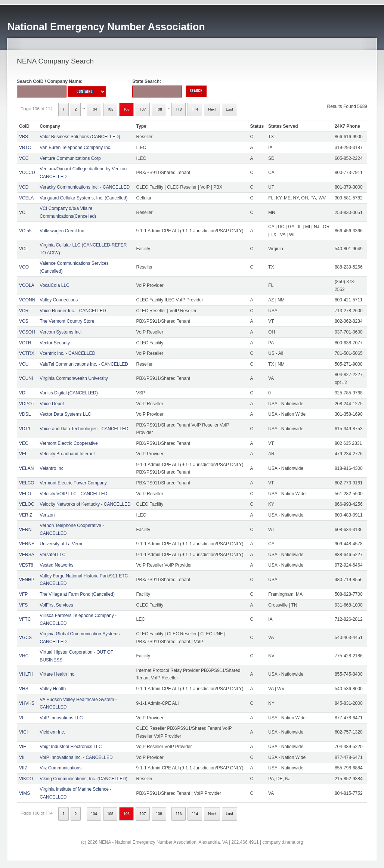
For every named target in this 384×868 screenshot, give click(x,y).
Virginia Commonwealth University (74, 378)
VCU (24, 364)
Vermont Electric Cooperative (69, 443)
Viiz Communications (61, 768)
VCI (23, 213)
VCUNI (26, 378)
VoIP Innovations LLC (61, 718)
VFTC (25, 619)
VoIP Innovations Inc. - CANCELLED (76, 757)
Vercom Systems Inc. (61, 332)
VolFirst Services (56, 605)
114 (195, 109)
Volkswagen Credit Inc (62, 231)
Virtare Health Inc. (58, 674)
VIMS (24, 793)
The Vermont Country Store (67, 321)
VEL (23, 454)
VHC (24, 656)
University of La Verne (61, 544)
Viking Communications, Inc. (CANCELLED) (83, 779)
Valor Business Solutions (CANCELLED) (80, 137)
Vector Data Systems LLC (65, 414)
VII (22, 757)
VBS (24, 137)
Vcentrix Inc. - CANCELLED (67, 353)
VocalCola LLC (54, 285)
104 (94, 109)
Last (230, 109)
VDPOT (27, 404)
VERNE (27, 544)
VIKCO (26, 779)
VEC (24, 443)
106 (126, 109)
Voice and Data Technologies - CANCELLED (84, 429)
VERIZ (26, 515)
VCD (24, 187)
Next (212, 109)
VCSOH (27, 332)
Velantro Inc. (52, 468)
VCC (24, 158)
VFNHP (27, 580)
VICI (23, 732)
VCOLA (27, 285)
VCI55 (25, 231)
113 (179, 109)
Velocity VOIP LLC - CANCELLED (73, 494)
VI (21, 718)
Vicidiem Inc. (52, 732)
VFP (23, 594)
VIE (23, 747)
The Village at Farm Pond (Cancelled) (77, 594)
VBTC (25, 148)
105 (110, 109)
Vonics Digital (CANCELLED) (69, 393)
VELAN (26, 468)
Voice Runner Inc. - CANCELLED (73, 311)
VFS (23, 605)
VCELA (26, 198)
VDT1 (25, 429)
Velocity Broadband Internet (67, 454)
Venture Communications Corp (70, 158)
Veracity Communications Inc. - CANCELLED (85, 187)
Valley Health (53, 689)
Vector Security (55, 343)
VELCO (27, 483)
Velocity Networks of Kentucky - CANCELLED (85, 504)
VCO (24, 267)
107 (143, 109)
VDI (23, 393)
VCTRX (27, 353)
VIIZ (23, 768)
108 (159, 109)
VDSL (25, 414)
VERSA (27, 555)
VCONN (27, 300)
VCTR (25, 343)
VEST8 (26, 565)
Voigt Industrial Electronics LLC (71, 747)
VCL (23, 249)
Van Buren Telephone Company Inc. (75, 148)
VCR (24, 311)
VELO (25, 494)
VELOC (27, 504)
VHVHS (27, 703)
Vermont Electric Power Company (73, 483)
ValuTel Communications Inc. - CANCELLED (84, 364)
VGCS (25, 638)
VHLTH (26, 674)
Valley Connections (59, 300)
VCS (24, 321)
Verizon (47, 515)
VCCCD (27, 173)
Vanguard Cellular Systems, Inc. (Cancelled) (83, 198)
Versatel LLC (52, 555)
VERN (25, 530)
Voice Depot (52, 404)
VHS (24, 689)
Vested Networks (56, 565)
